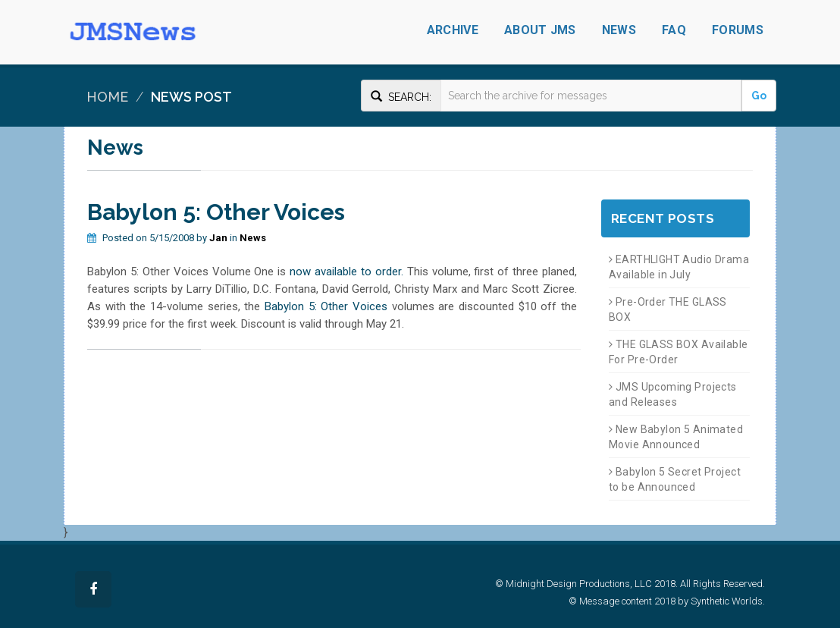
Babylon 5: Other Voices (326, 306)
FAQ (674, 30)
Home (107, 97)
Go (759, 96)
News (619, 30)
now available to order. (346, 272)
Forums (738, 30)
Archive (453, 30)
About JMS (540, 30)
